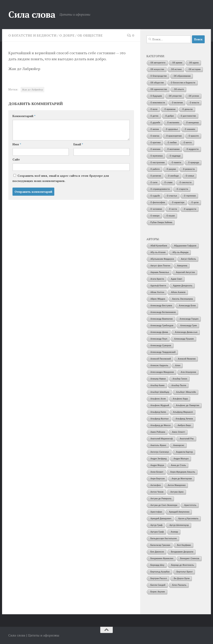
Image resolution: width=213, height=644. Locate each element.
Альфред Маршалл (183, 412)
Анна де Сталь (178, 465)
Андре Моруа (157, 465)
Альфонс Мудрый (160, 405)
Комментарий (24, 116)
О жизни (155, 129)
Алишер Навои (158, 379)
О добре (67, 35)
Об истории (194, 69)
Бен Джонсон (157, 552)
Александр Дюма (159, 332)
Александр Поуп (159, 339)
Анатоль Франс (158, 445)
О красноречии (174, 136)
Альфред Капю (158, 412)
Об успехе (194, 96)
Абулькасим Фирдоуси (162, 259)
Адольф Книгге (158, 286)
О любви (172, 143)
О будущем (156, 96)
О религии (156, 176)
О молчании (173, 149)
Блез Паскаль (179, 585)
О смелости (186, 182)
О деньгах (188, 109)
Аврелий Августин (185, 272)
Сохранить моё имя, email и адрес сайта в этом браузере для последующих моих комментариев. (61, 178)
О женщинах (193, 123)
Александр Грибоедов (162, 326)
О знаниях (190, 129)
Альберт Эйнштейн (186, 392)
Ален (178, 365)
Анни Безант (157, 472)
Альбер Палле (179, 385)
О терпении (190, 196)
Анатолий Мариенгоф (162, 439)
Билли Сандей (158, 585)
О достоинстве (188, 116)
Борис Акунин (158, 592)
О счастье (172, 196)
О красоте (194, 136)
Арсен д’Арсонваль (188, 519)
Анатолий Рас (187, 439)
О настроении (158, 163)
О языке (171, 216)
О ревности (189, 169)
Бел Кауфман (184, 545)
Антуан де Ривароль (161, 499)
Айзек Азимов (178, 292)
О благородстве (159, 76)
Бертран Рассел (159, 578)
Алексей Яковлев (187, 359)
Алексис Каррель (159, 365)
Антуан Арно (177, 492)
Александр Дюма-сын (186, 332)
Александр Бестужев (161, 306)
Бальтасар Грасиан (160, 545)
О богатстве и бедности (32, 35)
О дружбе (155, 123)
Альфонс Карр (180, 399)
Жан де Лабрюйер (32, 90)
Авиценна (182, 266)
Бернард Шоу (157, 565)
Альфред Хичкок (184, 419)
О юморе (155, 216)
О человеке (156, 209)
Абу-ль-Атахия (158, 252)
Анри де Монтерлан (182, 479)
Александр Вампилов (162, 319)
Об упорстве (175, 96)
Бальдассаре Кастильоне (164, 538)
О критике (155, 143)
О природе (194, 163)
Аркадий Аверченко (179, 512)
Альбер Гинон (180, 379)
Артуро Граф (157, 532)
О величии (177, 103)
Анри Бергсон (158, 479)
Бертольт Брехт (185, 572)
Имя (17, 144)
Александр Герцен (189, 319)
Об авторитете (158, 63)
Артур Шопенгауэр (179, 525)
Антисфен (156, 485)
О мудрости (192, 149)
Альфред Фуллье (160, 419)
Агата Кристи (157, 279)
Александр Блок (187, 306)
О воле (154, 109)
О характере (178, 202)
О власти (194, 103)
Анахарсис (179, 445)
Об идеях (194, 63)
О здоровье (172, 129)
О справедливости (160, 189)
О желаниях (173, 123)
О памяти (176, 163)
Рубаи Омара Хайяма (161, 222)
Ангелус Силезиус (160, 452)
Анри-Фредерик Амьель (183, 472)
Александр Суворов (161, 345)
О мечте (188, 143)
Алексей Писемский (161, 359)
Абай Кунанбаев (159, 246)
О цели (195, 202)
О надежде (175, 156)
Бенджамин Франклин (162, 558)
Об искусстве (157, 69)
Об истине (176, 69)
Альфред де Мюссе (160, 425)
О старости (182, 189)
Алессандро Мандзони (162, 372)
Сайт (16, 159)
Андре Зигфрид (159, 459)
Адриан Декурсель (183, 286)
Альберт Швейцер (160, 392)
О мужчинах (157, 156)
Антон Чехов (157, 492)
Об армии (177, 63)
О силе (154, 182)
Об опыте (179, 89)
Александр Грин (188, 326)
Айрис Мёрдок (158, 299)
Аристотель (190, 505)
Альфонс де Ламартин (188, 405)
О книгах (155, 136)
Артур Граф (156, 525)
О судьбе (155, 196)
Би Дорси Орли (182, 578)
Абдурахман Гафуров (185, 246)
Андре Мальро (181, 459)
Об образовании (182, 76)
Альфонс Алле (158, 399)
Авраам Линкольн (160, 272)
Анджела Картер (184, 452)
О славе (168, 182)
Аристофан (156, 512)
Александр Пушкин (184, 339)
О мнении (155, 149)
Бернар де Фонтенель (183, 565)
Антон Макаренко (177, 485)
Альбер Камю (157, 385)
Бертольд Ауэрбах (160, 572)
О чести (173, 209)
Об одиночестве (159, 89)
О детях (154, 116)
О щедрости (190, 209)
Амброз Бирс (184, 425)
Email (78, 144)
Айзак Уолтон (157, 292)
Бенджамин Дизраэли (182, 552)
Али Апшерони (188, 372)
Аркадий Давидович (161, 519)
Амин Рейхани (158, 432)
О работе (155, 169)
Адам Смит (176, 279)
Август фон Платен (160, 266)
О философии (158, 202)
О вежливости (158, 103)
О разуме (171, 169)
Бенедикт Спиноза (190, 558)
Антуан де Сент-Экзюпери (164, 505)
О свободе (173, 176)
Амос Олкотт (179, 432)
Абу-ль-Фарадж (180, 252)
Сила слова (32, 14)
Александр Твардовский (163, 352)
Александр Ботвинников (163, 312)
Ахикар (174, 532)
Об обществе (90, 35)
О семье (190, 176)
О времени (170, 109)
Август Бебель (188, 259)
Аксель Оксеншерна (182, 299)
